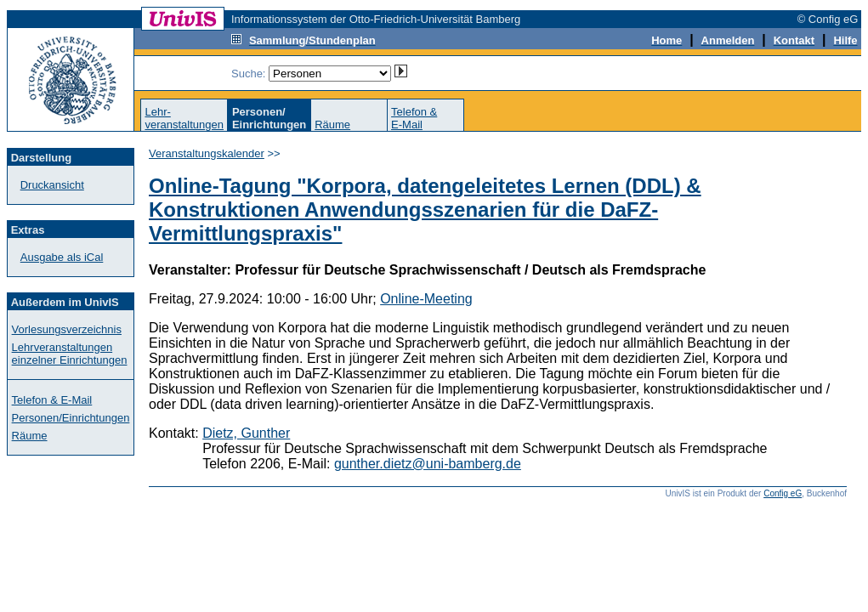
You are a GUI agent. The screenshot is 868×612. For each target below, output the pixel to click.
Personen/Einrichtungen (71, 418)
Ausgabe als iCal (62, 257)
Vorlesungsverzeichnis (67, 329)
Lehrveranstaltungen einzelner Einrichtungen (70, 354)
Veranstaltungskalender (207, 153)
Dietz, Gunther (246, 433)
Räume (332, 125)
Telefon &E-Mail (414, 118)
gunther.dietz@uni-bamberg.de (428, 464)
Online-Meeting (426, 299)
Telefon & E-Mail (52, 400)
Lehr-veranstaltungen (184, 118)
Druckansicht (52, 185)
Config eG (783, 493)
